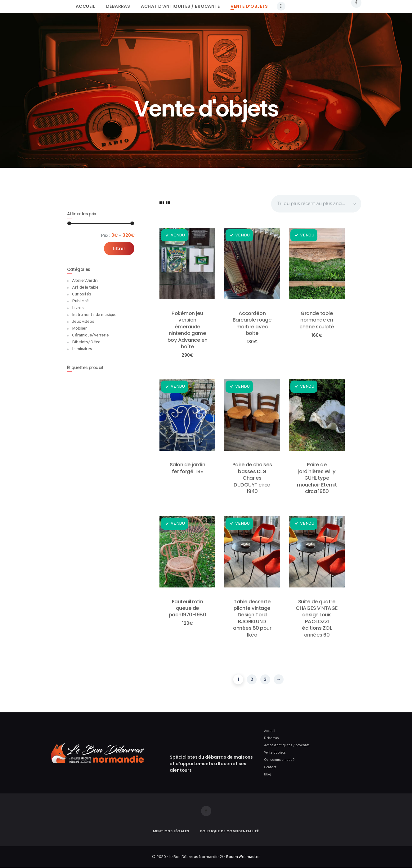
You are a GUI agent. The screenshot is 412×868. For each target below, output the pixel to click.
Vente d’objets (275, 753)
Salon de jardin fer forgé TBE (188, 468)
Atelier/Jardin (85, 281)
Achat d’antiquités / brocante (287, 745)
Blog (268, 774)
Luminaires (82, 349)
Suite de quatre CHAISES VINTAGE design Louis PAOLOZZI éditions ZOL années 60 (317, 618)
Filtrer (119, 249)
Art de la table (85, 288)
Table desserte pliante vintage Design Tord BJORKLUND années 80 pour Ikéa (252, 618)
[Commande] (316, 204)
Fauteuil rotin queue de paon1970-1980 (188, 608)
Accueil (270, 731)
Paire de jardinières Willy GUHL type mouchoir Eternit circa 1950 (317, 478)
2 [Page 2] (252, 679)
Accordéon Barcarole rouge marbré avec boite (252, 323)
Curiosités (82, 294)
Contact (270, 767)
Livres (78, 308)
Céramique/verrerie (90, 335)
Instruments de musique (94, 315)
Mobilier (79, 329)
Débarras (271, 738)
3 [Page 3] (265, 679)
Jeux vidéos (83, 322)
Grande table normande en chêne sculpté (317, 320)
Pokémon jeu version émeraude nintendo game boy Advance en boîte (188, 330)
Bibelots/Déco (86, 342)
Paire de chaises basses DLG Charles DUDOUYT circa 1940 (252, 478)
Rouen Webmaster (243, 857)
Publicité (80, 301)
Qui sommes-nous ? (279, 760)
